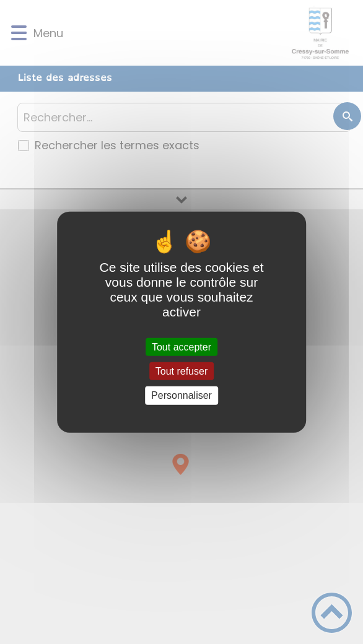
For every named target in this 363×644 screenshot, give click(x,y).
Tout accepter (181, 347)
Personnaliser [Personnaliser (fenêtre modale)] (181, 395)
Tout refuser (181, 371)
